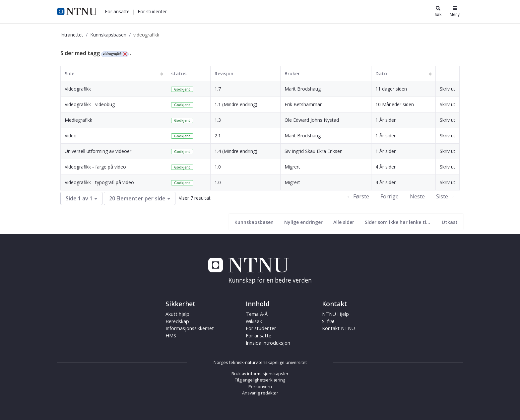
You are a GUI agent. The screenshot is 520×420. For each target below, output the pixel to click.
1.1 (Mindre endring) (236, 104)
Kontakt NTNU (338, 328)
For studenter (152, 11)
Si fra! (328, 321)
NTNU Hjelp (335, 314)
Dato (381, 73)
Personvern (260, 386)
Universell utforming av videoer (98, 151)
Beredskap (177, 321)
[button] (117, 11)
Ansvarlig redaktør (260, 393)
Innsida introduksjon (268, 343)
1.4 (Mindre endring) (236, 151)
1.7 (218, 89)
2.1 (218, 136)
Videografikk (78, 89)
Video (71, 136)
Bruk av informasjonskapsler (260, 374)
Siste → (445, 196)
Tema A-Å (257, 314)
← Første (358, 196)
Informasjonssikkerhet (190, 328)
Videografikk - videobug (90, 104)
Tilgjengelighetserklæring (260, 380)
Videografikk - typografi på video (99, 182)
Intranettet (72, 35)
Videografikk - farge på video (95, 167)
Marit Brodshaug (303, 89)
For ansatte (117, 11)
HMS (171, 336)
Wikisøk (254, 321)
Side (69, 73)
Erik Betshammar (303, 104)
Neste (417, 196)
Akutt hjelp (177, 314)
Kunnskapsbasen (108, 35)
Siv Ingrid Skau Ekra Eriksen (314, 151)
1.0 (218, 167)
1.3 (218, 120)
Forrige (390, 196)
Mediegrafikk (78, 120)
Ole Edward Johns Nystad (312, 120)
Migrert (292, 167)
